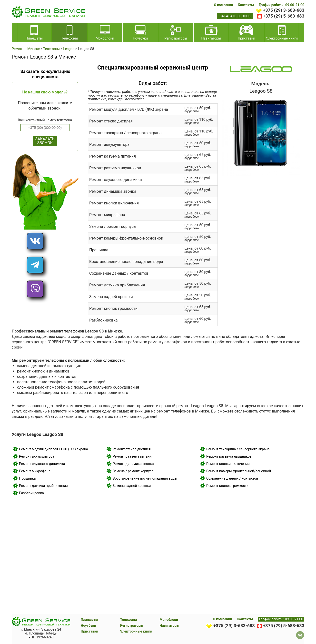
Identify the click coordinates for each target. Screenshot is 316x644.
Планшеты (89, 620)
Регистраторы (132, 625)
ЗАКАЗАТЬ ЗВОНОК (45, 141)
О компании (223, 5)
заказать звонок (235, 16)
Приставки (89, 631)
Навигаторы (169, 625)
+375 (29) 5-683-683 (284, 16)
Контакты (246, 5)
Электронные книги (136, 631)
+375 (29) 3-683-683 (284, 10)
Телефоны (129, 620)
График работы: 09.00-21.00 (281, 5)
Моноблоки (169, 620)
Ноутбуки (88, 625)
